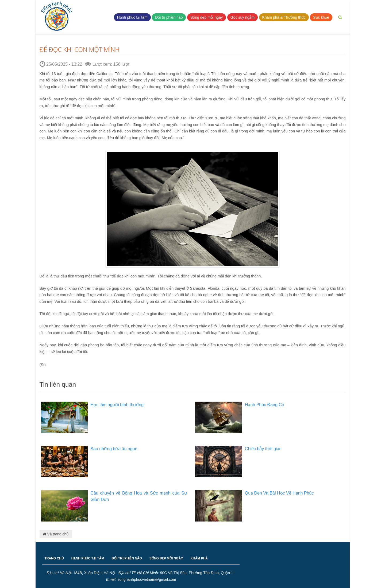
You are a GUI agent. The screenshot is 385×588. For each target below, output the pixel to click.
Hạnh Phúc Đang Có (265, 405)
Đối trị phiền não (169, 17)
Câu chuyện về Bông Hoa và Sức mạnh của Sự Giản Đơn (139, 496)
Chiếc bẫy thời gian (263, 449)
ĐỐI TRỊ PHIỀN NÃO (127, 558)
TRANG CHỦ (54, 558)
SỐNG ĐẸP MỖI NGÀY (166, 558)
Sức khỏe (321, 17)
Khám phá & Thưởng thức (284, 17)
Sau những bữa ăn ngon (114, 449)
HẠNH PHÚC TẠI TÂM (88, 558)
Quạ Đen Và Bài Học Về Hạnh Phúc (279, 493)
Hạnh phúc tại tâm (132, 17)
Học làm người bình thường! (118, 405)
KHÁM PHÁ (199, 558)
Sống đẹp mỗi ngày (207, 17)
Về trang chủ (56, 534)
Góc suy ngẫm (242, 17)
